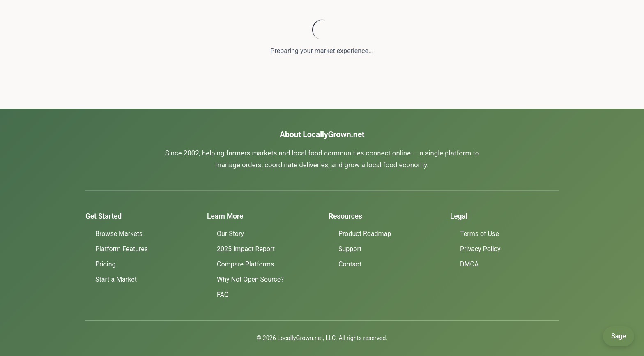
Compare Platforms (245, 264)
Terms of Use (480, 234)
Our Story (230, 234)
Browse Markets (119, 234)
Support (350, 249)
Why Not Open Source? (250, 279)
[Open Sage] (619, 336)
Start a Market (116, 279)
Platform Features (122, 249)
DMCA (469, 264)
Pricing (106, 264)
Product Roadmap (365, 234)
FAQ (223, 295)
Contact (350, 264)
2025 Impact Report (246, 249)
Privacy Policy (480, 249)
